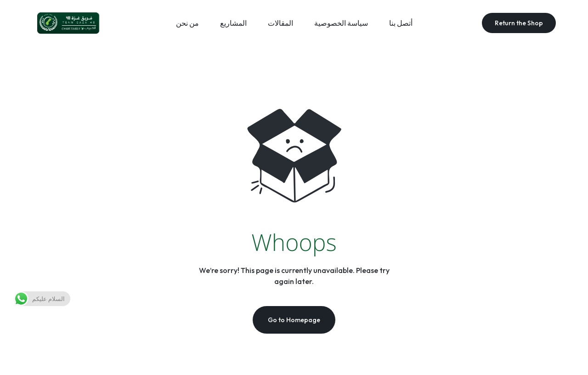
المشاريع (233, 23)
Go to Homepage (294, 320)
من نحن (187, 23)
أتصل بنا (401, 23)
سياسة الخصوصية (341, 23)
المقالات (280, 23)
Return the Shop (519, 23)
